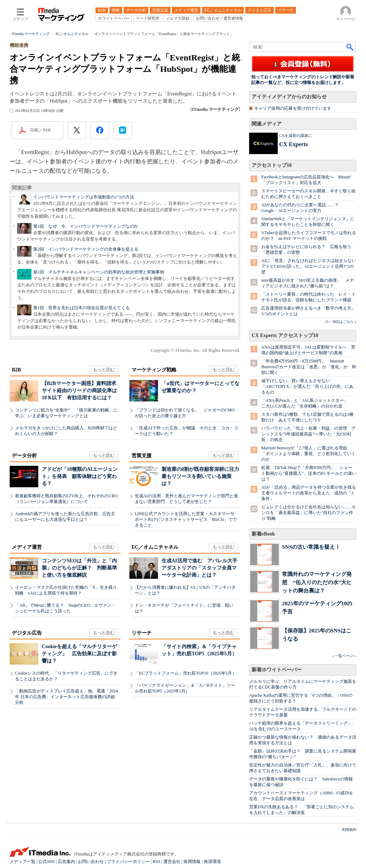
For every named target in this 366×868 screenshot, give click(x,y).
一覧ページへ (346, 656)
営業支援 (142, 456)
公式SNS (46, 862)
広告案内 (66, 862)
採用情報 (192, 862)
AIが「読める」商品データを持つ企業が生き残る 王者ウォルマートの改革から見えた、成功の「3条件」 (311, 493)
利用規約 (349, 830)
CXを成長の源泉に (296, 135)
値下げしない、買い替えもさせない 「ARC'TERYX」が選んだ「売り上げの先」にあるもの (307, 386)
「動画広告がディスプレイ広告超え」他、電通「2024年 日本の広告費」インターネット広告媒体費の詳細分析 (66, 697)
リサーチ (142, 633)
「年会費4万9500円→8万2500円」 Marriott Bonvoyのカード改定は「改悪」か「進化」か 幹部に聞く (309, 367)
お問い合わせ (91, 862)
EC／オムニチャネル (155, 547)
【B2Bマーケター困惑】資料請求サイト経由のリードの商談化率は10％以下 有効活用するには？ (79, 391)
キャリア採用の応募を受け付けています (293, 108)
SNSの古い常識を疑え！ (311, 547)
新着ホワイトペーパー (277, 670)
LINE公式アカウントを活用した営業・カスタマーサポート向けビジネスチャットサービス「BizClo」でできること (186, 519)
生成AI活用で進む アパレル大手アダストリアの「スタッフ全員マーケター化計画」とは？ (199, 568)
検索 (350, 47)
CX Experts (293, 144)
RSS (156, 862)
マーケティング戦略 (154, 370)
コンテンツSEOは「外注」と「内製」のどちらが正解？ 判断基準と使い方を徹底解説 (79, 568)
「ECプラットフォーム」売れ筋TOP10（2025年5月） (186, 673)
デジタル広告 (27, 633)
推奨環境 (212, 862)
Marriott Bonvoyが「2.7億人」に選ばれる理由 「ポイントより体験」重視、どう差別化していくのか (308, 454)
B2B (16, 370)
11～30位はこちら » (341, 322)
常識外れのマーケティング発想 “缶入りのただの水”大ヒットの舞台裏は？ (317, 582)
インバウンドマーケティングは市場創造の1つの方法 (84, 197)
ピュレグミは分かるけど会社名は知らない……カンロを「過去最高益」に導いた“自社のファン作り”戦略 (308, 513)
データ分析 (24, 456)
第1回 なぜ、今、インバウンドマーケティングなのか (86, 226)
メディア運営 (27, 547)
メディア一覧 (23, 862)
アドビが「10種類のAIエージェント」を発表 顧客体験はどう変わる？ (80, 476)
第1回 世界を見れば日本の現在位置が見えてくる (81, 308)
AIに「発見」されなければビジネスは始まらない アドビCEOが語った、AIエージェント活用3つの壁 (311, 266)
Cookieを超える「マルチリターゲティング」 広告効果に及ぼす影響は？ (79, 654)
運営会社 (172, 862)
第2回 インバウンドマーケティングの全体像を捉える (86, 249)
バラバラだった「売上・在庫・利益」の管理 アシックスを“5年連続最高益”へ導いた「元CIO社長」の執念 (308, 434)
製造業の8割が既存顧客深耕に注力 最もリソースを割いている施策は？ (203, 476)
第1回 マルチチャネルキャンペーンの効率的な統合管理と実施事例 (99, 272)
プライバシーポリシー (128, 862)
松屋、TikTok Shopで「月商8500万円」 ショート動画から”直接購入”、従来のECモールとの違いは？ (309, 473)
